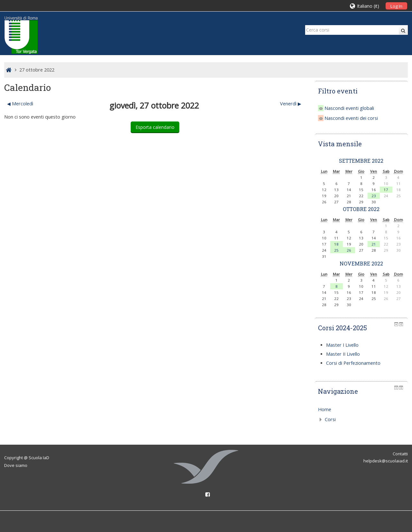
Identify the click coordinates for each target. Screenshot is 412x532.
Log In (396, 6)
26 (349, 250)
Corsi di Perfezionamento (353, 363)
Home (325, 409)
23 (374, 196)
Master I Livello (342, 345)
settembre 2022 (361, 161)
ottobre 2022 (361, 209)
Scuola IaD (39, 458)
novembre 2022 (361, 263)
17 (386, 190)
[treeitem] (361, 410)
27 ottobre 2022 (37, 70)
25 (336, 250)
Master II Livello (343, 354)
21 (374, 244)
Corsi (330, 419)
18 (336, 244)
